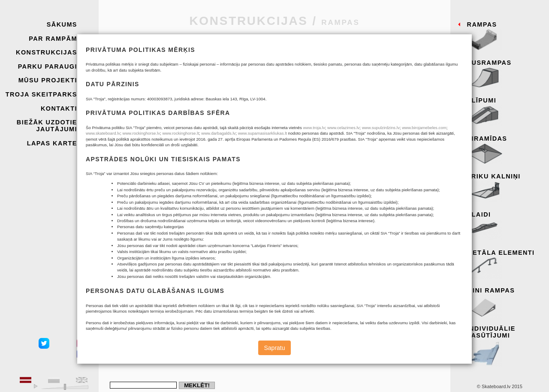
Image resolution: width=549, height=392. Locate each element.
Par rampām (53, 39)
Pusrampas (505, 75)
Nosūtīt (173, 261)
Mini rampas (505, 302)
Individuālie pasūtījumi (505, 344)
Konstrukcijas (47, 52)
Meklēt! (197, 385)
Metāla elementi (505, 265)
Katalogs (293, 221)
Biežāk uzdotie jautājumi (47, 126)
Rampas (505, 36)
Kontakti (59, 109)
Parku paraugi (48, 66)
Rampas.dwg (325, 221)
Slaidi (505, 226)
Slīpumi (505, 112)
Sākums (62, 24)
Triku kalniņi (505, 188)
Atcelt (137, 261)
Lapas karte (52, 143)
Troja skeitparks (41, 94)
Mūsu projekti (48, 80)
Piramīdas (505, 151)
